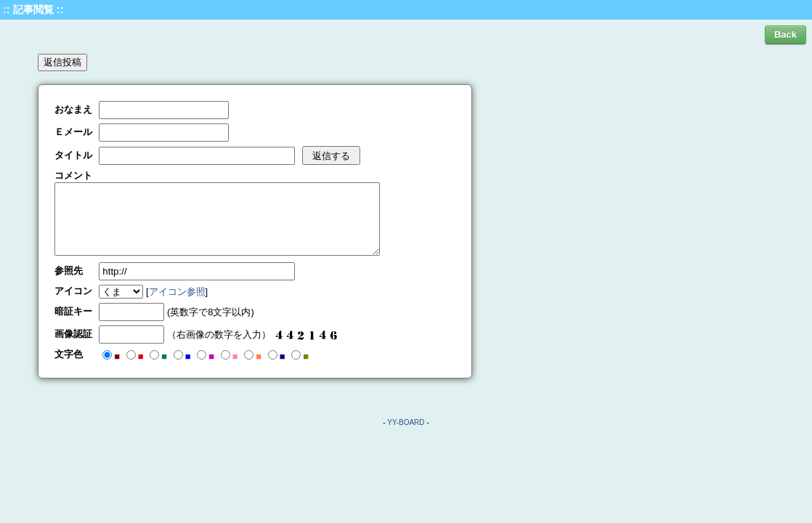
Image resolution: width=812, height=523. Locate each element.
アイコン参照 (177, 292)
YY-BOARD (406, 422)
